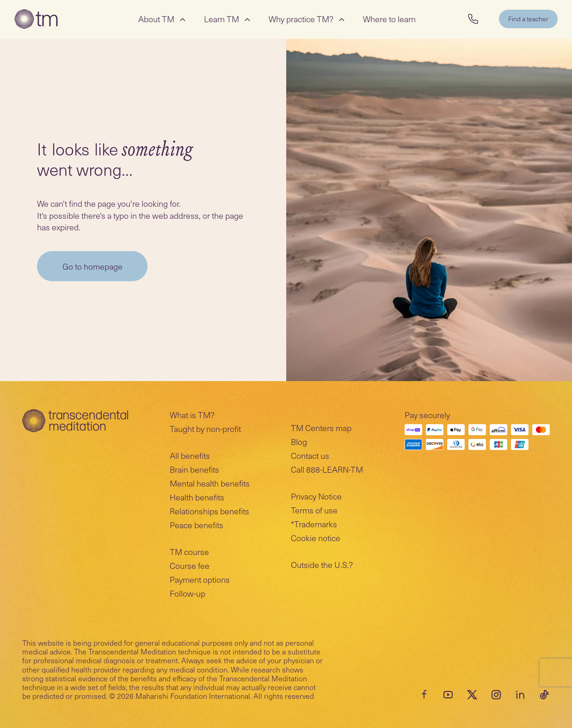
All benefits (190, 455)
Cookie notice (316, 538)
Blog (299, 441)
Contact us (310, 455)
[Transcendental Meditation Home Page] (37, 19)
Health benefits (197, 497)
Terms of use (314, 510)
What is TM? (192, 415)
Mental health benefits (210, 483)
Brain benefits (194, 469)
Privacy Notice (316, 496)
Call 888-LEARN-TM (327, 469)
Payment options (200, 579)
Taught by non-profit (205, 429)
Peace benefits (197, 525)
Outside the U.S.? (322, 565)
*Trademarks (314, 524)
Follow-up (188, 593)
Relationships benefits (209, 511)
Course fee (190, 565)
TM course (189, 552)
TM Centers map (321, 428)
